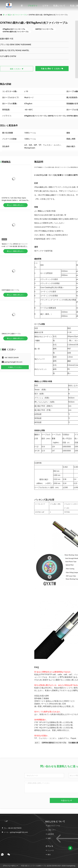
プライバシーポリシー (11, 866)
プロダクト (33, 6)
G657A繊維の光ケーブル (10, 290)
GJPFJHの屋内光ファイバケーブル (54, 743)
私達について (59, 6)
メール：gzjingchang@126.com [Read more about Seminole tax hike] (15, 832)
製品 (9, 15)
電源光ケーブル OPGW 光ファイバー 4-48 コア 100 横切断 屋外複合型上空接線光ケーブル (15, 246)
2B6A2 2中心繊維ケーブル (11, 334)
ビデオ (45, 6)
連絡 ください (17, 69)
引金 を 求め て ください (52, 69)
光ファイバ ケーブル (20, 15)
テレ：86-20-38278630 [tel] (12, 828)
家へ (4, 15)
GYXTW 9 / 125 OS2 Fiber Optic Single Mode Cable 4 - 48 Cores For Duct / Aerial (15, 200)
